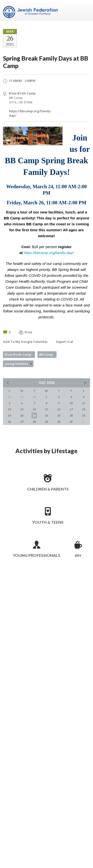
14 (34, 409)
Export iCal (65, 342)
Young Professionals (37, 555)
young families (18, 364)
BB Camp (46, 354)
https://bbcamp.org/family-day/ (49, 253)
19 (9, 415)
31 (71, 422)
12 (9, 409)
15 (46, 409)
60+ (78, 555)
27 (22, 422)
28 (34, 422)
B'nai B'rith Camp (18, 354)
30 (59, 422)
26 (9, 422)
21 (34, 415)
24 (71, 415)
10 (71, 403)
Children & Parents (48, 489)
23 (59, 415)
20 (22, 415)
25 (84, 415)
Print (26, 332)
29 (46, 422)
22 (46, 415)
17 (71, 409)
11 (84, 403)
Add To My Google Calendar (25, 342)
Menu (84, 10)
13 (22, 409)
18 (84, 409)
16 (59, 409)
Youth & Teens (48, 522)
